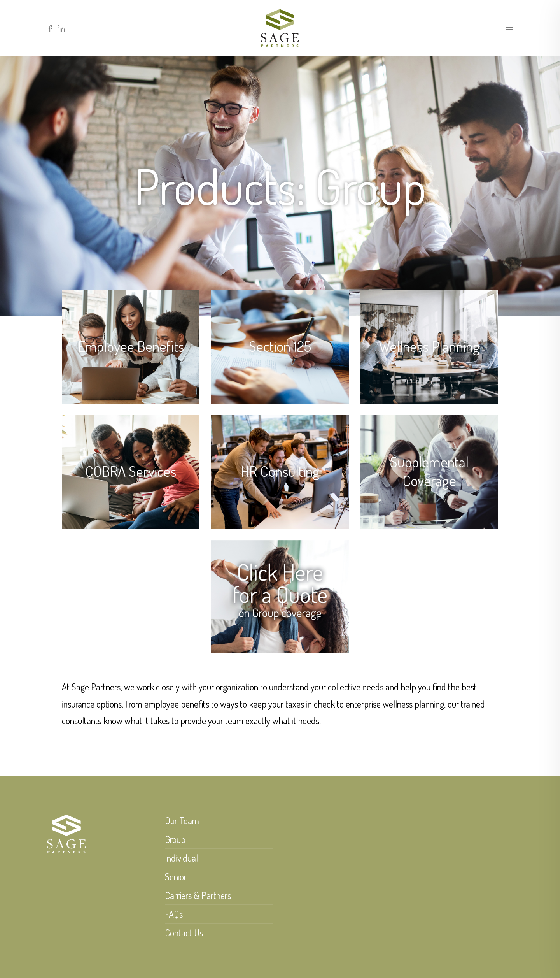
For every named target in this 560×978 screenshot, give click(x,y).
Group (175, 839)
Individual (181, 858)
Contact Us (184, 933)
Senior (176, 877)
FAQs (174, 914)
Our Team (182, 821)
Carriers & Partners (198, 895)
